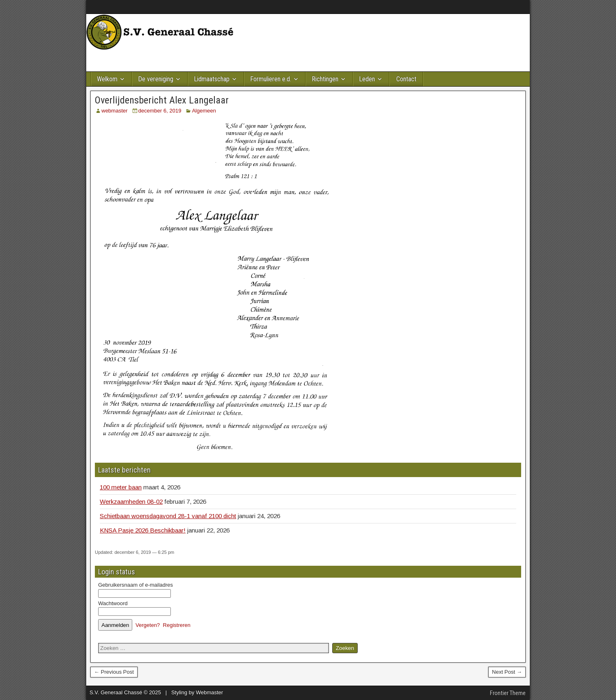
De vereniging (156, 79)
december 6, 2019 (160, 111)
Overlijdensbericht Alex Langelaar (162, 100)
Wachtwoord (113, 603)
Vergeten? (148, 625)
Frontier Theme (508, 693)
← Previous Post (114, 672)
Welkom (107, 79)
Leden (367, 79)
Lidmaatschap (212, 79)
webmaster (115, 111)
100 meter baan (121, 487)
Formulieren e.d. (271, 79)
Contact (406, 79)
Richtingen (325, 79)
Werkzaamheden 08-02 (131, 501)
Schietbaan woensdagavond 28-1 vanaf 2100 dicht (168, 516)
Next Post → (507, 672)
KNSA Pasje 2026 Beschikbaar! (143, 530)
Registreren (177, 625)
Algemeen (204, 111)
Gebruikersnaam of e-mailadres (136, 585)
